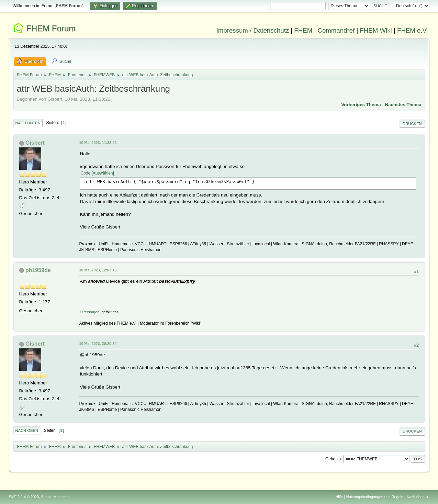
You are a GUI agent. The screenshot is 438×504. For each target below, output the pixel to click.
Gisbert (35, 143)
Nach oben (27, 430)
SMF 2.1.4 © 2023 (24, 497)
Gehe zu (333, 459)
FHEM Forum (51, 28)
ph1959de (38, 270)
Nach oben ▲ (418, 497)
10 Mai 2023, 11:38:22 (98, 143)
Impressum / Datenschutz (253, 30)
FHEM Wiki (376, 30)
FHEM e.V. (413, 30)
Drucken (412, 124)
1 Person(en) (90, 312)
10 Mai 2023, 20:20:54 (98, 344)
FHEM (303, 30)
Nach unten (28, 123)
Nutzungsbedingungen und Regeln (375, 497)
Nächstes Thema (403, 105)
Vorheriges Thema (361, 105)
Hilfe (339, 497)
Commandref (336, 30)
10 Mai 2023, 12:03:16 (98, 270)
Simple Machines (55, 497)
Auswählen (103, 173)
